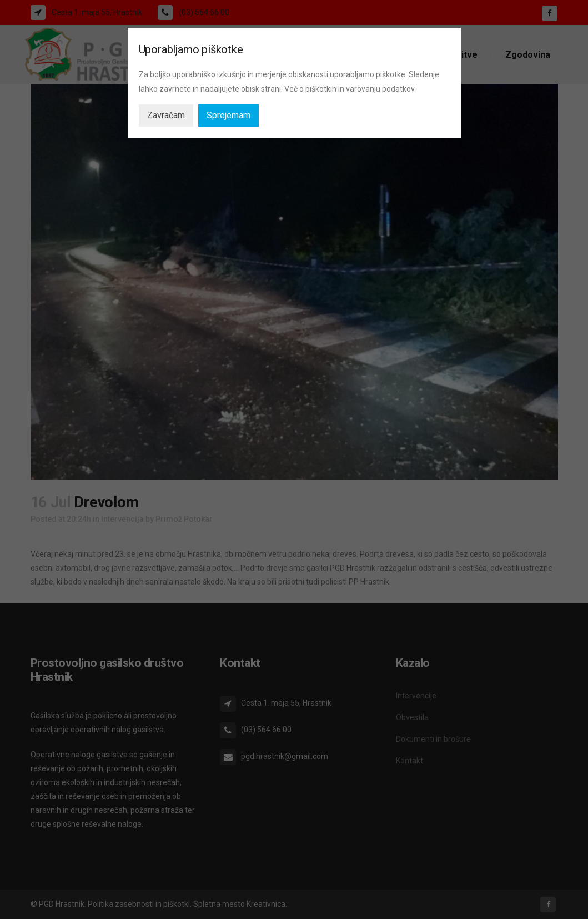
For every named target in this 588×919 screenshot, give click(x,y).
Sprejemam (228, 115)
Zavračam (166, 115)
